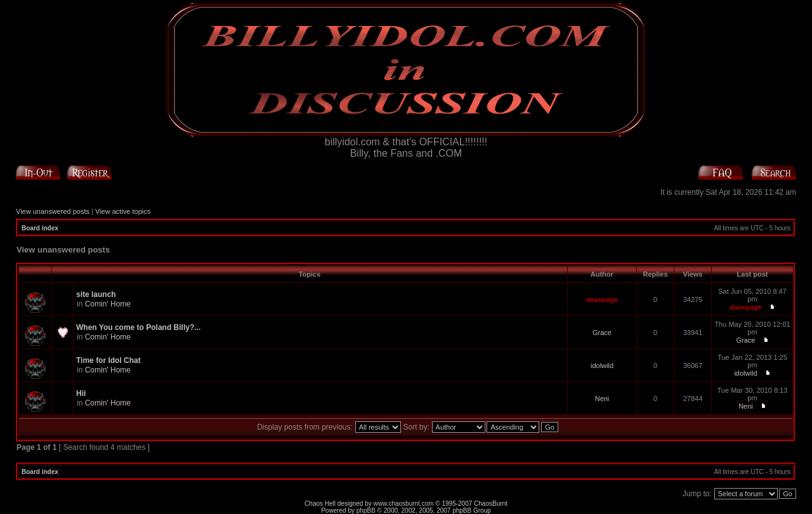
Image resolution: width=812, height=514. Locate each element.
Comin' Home (108, 304)
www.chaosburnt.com (404, 504)
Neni (602, 399)
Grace (602, 333)
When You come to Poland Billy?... (138, 327)
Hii (81, 393)
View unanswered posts (53, 211)
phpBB (366, 511)
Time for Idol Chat (108, 360)
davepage (602, 300)
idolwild (602, 366)
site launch (96, 294)
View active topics (123, 211)
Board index (40, 228)
